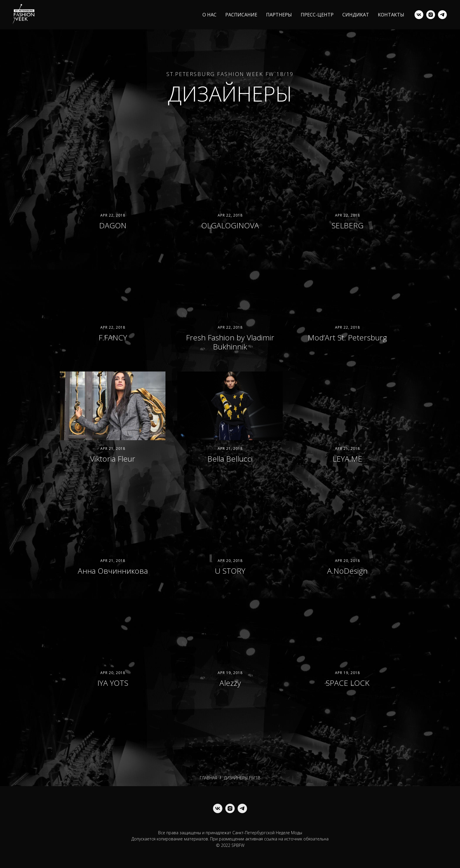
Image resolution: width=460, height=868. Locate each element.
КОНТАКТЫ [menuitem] (391, 15)
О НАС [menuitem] (209, 15)
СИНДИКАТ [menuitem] (356, 15)
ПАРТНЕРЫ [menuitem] (279, 15)
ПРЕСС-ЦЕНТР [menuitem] (317, 15)
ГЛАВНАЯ (208, 778)
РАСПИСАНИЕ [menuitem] (241, 15)
